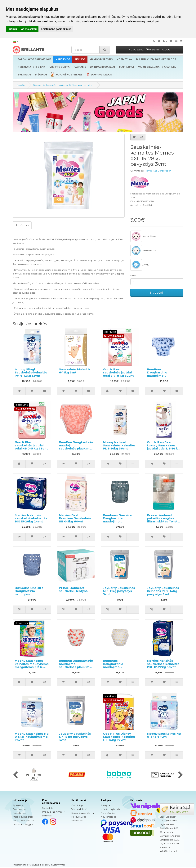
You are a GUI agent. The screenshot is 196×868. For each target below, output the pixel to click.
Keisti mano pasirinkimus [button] (56, 29)
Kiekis (133, 275)
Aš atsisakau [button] (29, 29)
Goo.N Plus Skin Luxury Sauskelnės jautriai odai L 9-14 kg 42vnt (163, 447)
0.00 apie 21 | (149, 50)
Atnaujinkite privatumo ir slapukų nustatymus (39, 865)
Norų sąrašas (108, 813)
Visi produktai (79, 809)
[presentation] (15, 775)
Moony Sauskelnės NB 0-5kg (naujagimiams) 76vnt (32, 737)
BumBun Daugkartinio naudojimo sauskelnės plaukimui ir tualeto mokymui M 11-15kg (76, 448)
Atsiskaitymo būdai (23, 817)
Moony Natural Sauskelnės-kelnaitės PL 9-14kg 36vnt (119, 445)
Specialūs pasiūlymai (83, 813)
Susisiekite (48, 808)
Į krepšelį (157, 293)
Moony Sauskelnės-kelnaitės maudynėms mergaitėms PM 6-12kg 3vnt (32, 665)
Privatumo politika (23, 821)
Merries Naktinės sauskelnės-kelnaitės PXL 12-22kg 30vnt (163, 664)
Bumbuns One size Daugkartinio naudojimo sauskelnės (117, 520)
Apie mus (18, 805)
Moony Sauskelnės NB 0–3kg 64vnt (164, 735)
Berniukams (143, 251)
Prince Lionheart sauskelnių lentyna (73, 589)
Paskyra (105, 805)
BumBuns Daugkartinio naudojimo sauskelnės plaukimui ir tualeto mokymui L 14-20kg (164, 377)
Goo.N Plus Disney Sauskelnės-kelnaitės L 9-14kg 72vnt (119, 737)
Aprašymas (22, 225)
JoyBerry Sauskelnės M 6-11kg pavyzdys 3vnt (119, 591)
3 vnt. (140, 265)
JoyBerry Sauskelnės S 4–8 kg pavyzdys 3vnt (75, 737)
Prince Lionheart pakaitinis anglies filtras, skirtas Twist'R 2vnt (164, 520)
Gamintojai (78, 805)
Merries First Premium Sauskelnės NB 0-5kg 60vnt (75, 518)
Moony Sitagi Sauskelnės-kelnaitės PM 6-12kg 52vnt (31, 372)
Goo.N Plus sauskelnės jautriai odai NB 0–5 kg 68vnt (31, 445)
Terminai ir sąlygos (23, 824)
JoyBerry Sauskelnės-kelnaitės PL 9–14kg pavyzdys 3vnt (164, 591)
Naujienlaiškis (108, 817)
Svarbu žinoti (20, 809)
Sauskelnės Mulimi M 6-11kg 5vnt (75, 371)
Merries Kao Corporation (158, 171)
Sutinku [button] (12, 29)
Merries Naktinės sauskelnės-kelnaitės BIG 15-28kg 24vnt (31, 518)
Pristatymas (19, 813)
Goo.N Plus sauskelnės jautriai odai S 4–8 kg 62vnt (118, 372)
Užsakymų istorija (111, 809)
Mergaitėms (143, 236)
